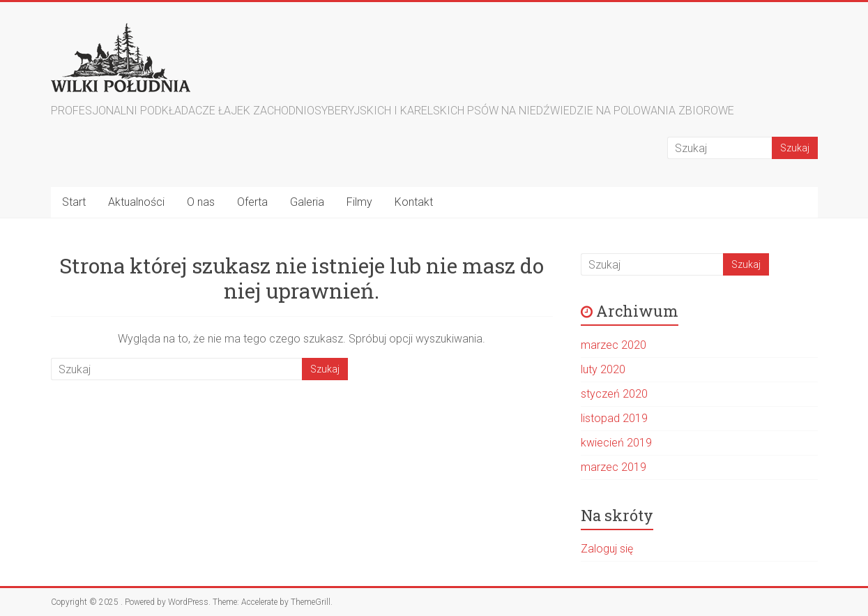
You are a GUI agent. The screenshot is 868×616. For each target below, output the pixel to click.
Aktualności (136, 202)
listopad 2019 (614, 418)
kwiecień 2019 (616, 443)
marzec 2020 (614, 345)
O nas (201, 202)
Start (74, 202)
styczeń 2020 (614, 394)
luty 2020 (603, 369)
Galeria (307, 202)
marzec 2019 (614, 467)
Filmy (359, 202)
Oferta (252, 202)
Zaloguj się (607, 549)
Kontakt (414, 202)
